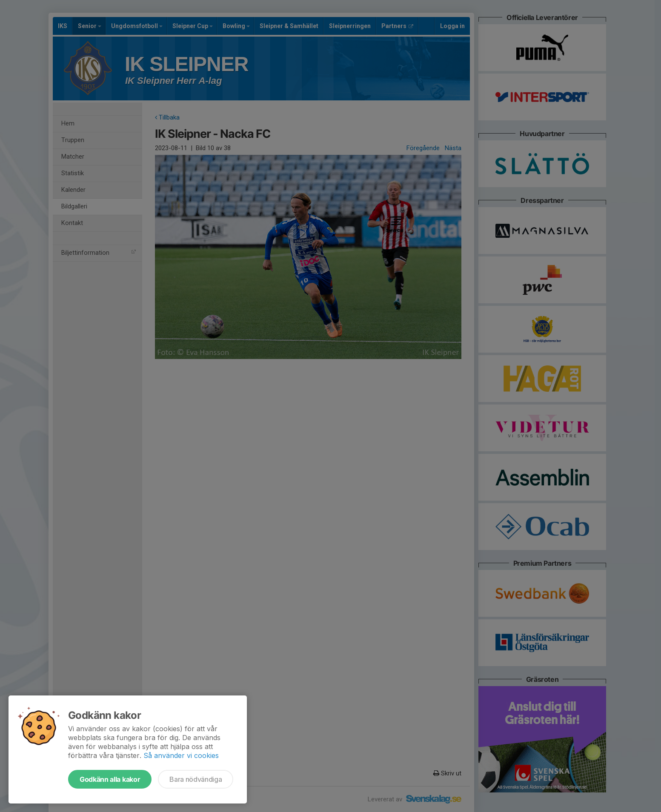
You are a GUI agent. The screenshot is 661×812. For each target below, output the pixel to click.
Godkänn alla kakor (110, 779)
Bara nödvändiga (196, 779)
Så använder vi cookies (181, 755)
